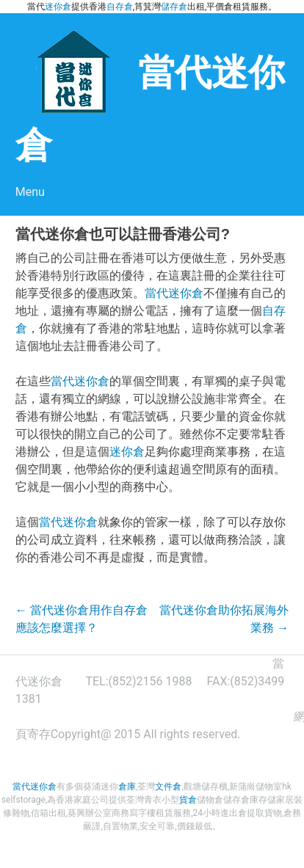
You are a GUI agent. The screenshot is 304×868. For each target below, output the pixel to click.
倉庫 (127, 787)
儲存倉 (174, 7)
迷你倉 (58, 7)
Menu (30, 192)
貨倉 (188, 800)
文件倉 (168, 787)
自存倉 (120, 7)
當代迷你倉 (174, 293)
